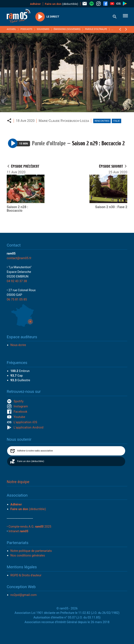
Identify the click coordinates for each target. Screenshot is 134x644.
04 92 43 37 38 (17, 281)
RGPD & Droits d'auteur (26, 575)
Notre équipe (18, 482)
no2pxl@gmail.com (24, 595)
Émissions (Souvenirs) (67, 29)
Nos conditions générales (28, 555)
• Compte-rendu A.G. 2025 (29, 527)
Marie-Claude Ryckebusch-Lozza (64, 121)
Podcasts (26, 29)
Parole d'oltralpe (96, 29)
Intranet (18, 531)
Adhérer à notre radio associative (35, 451)
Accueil (11, 29)
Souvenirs (43, 29)
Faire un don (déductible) (31, 461)
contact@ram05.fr (19, 258)
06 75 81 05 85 (17, 299)
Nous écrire (18, 345)
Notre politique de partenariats (31, 551)
